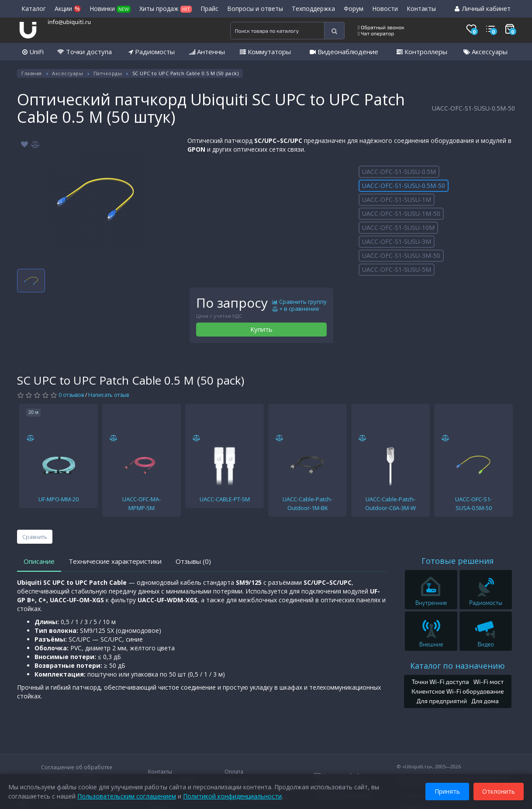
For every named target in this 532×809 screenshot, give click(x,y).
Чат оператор (376, 33)
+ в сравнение (296, 309)
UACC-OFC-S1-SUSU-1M (397, 200)
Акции (68, 9)
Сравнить (35, 537)
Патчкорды (108, 73)
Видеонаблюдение (344, 52)
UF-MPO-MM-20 (59, 499)
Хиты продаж (166, 9)
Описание (39, 561)
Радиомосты (152, 52)
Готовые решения (458, 561)
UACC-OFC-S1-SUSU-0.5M (399, 172)
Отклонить (498, 791)
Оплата (234, 772)
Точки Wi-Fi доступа (440, 682)
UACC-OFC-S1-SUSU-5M (397, 269)
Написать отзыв (109, 395)
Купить (261, 329)
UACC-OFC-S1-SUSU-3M (397, 241)
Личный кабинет (483, 9)
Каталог (34, 9)
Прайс (209, 9)
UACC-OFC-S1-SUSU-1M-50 (401, 214)
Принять (447, 791)
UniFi (33, 52)
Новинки (110, 9)
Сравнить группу (299, 302)
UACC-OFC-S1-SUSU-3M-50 (401, 255)
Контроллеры (422, 52)
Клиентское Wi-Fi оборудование (458, 691)
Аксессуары (485, 52)
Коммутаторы (265, 52)
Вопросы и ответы (255, 9)
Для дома (485, 701)
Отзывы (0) (193, 561)
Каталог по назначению (458, 666)
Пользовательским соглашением (127, 796)
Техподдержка (313, 9)
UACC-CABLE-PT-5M (225, 499)
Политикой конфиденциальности (233, 796)
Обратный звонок (381, 27)
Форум (354, 9)
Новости (385, 9)
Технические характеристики (115, 561)
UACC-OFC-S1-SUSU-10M (398, 227)
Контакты (421, 9)
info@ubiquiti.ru (69, 22)
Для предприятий (442, 701)
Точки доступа (85, 52)
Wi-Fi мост (489, 682)
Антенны (207, 52)
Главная (32, 73)
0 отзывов (71, 395)
